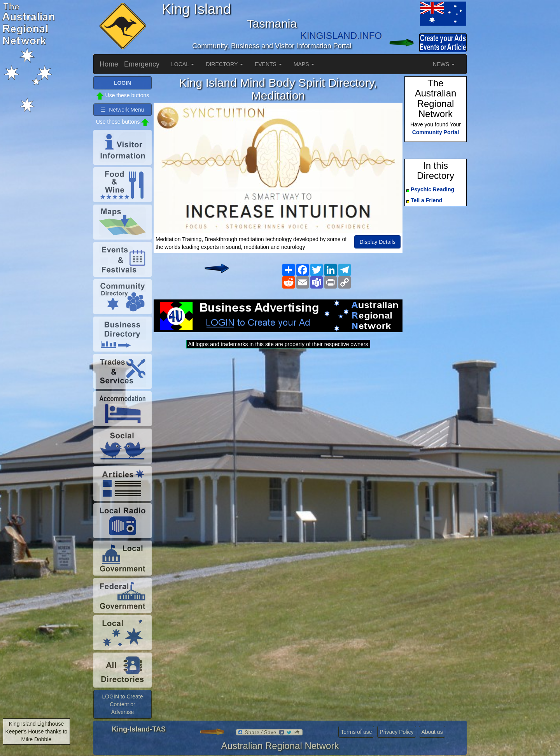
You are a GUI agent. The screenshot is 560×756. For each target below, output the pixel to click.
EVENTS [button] (268, 64)
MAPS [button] (304, 64)
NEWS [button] (444, 64)
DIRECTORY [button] (224, 64)
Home (109, 64)
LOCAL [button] (183, 64)
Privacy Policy (396, 732)
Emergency (142, 64)
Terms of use (356, 732)
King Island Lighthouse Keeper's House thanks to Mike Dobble (36, 731)
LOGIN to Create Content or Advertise (122, 704)
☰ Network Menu (122, 110)
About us (432, 732)
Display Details (377, 242)
